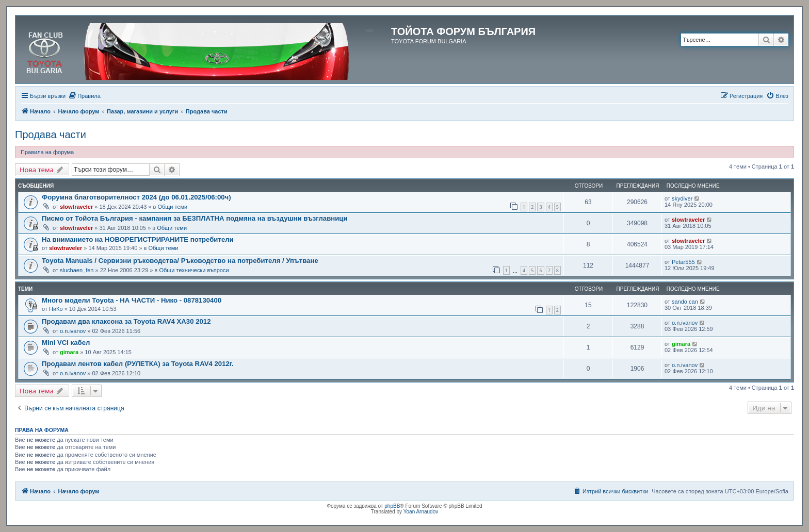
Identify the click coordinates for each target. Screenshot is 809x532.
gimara (69, 352)
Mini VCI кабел (66, 343)
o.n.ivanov (73, 331)
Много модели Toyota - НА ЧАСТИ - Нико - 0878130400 (132, 300)
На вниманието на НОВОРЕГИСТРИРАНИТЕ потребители (138, 239)
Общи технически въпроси (194, 270)
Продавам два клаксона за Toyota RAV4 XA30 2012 (126, 321)
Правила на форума (47, 152)
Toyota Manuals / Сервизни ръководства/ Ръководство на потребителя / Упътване (180, 261)
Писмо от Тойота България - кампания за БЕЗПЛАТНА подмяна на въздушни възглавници (195, 218)
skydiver (682, 198)
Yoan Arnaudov (421, 512)
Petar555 (683, 262)
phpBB (392, 506)
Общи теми (172, 207)
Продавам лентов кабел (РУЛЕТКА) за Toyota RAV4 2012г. (138, 364)
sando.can (685, 302)
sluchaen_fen (77, 270)
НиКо (56, 309)
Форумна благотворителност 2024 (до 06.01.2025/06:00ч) (136, 197)
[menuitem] (84, 96)
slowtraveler (76, 207)
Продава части (51, 135)
